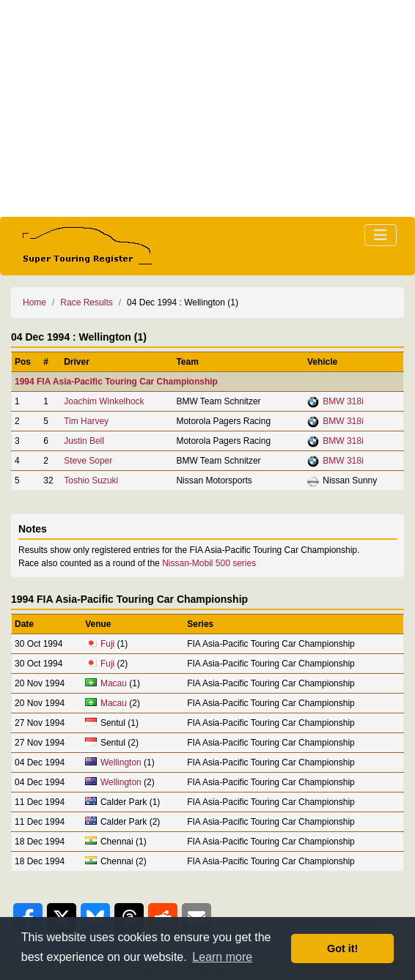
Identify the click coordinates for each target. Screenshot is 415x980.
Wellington (121, 762)
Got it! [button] (342, 949)
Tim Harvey (86, 421)
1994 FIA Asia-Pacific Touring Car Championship (116, 382)
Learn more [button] (222, 957)
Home (34, 302)
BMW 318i (343, 401)
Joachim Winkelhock (104, 401)
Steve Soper (88, 461)
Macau (114, 683)
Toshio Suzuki (91, 480)
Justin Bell (84, 441)
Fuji (107, 644)
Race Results (86, 302)
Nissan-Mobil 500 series (209, 563)
